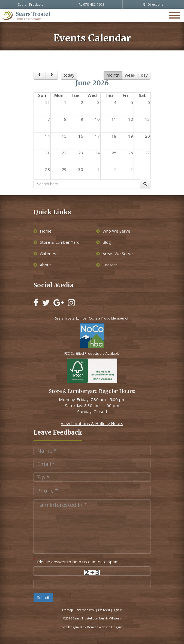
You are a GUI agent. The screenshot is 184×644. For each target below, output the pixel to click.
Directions (153, 4)
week (130, 75)
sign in (118, 610)
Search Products (31, 4)
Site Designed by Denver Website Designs (92, 627)
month (113, 75)
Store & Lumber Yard (57, 242)
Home (43, 231)
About (42, 265)
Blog (104, 242)
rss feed (104, 610)
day (144, 75)
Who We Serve (113, 231)
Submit (43, 598)
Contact (107, 265)
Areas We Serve (114, 254)
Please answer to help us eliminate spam (76, 561)
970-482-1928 (92, 4)
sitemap (67, 610)
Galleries (45, 254)
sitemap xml (86, 610)
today (69, 75)
